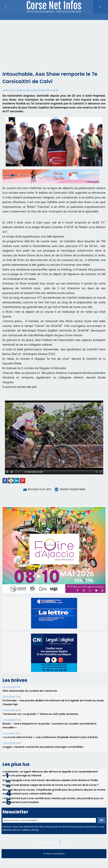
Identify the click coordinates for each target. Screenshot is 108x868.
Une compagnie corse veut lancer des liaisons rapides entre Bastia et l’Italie (50, 780)
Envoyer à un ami (37, 489)
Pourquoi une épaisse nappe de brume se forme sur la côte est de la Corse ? (51, 785)
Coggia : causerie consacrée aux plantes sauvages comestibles (43, 747)
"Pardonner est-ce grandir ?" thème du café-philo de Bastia (40, 714)
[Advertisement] (54, 43)
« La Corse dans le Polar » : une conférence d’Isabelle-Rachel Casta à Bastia (50, 737)
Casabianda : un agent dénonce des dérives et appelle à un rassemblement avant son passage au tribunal (50, 774)
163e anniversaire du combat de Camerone (30, 691)
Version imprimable (70, 489)
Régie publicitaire (48, 842)
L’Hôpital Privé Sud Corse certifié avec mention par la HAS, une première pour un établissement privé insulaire (53, 800)
